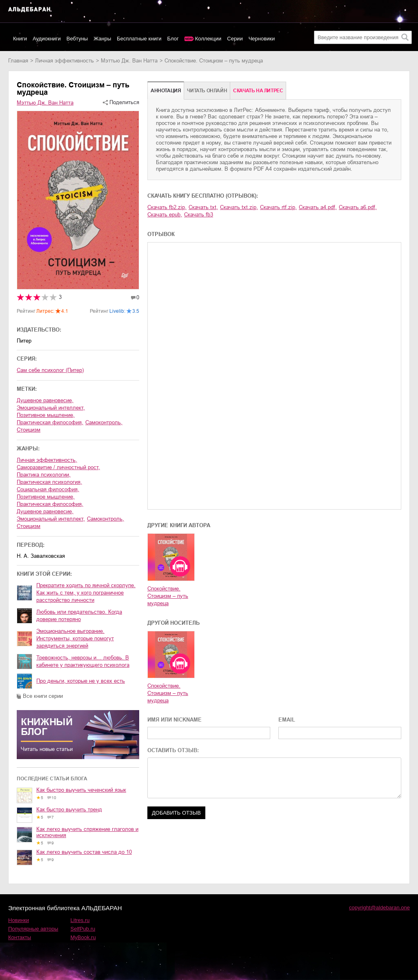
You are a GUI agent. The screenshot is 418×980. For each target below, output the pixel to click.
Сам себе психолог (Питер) (50, 370)
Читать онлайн (207, 91)
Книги (20, 39)
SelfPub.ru (83, 929)
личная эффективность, (47, 460)
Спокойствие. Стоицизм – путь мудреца (168, 596)
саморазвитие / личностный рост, (58, 467)
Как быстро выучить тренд (69, 810)
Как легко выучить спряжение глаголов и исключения (87, 832)
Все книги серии (43, 696)
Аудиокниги (47, 39)
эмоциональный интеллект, (51, 408)
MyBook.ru (83, 937)
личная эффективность (64, 61)
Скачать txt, (203, 207)
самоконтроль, (104, 422)
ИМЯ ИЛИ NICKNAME (175, 720)
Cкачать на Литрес (258, 91)
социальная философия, (48, 489)
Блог (173, 39)
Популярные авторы (33, 929)
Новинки (19, 920)
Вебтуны (77, 39)
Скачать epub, (165, 215)
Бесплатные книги (139, 39)
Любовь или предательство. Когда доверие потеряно (79, 616)
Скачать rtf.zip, (278, 207)
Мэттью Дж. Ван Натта (129, 61)
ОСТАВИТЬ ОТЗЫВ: (173, 750)
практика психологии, (44, 475)
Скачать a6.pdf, (358, 207)
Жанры (102, 39)
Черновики (262, 39)
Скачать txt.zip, (239, 207)
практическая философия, (50, 422)
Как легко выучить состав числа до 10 (84, 852)
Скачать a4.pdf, (318, 207)
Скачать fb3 (199, 215)
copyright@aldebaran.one (379, 908)
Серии (235, 39)
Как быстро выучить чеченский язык (81, 790)
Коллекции (208, 39)
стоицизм (29, 430)
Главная (18, 61)
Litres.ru (80, 920)
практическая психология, (49, 482)
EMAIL (287, 720)
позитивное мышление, (46, 415)
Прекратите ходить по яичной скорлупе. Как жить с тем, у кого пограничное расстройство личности (86, 593)
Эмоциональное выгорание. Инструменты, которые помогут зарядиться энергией (75, 638)
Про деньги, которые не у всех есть (81, 681)
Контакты (20, 937)
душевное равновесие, (45, 400)
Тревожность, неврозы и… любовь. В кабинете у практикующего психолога (83, 661)
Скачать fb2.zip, (167, 207)
